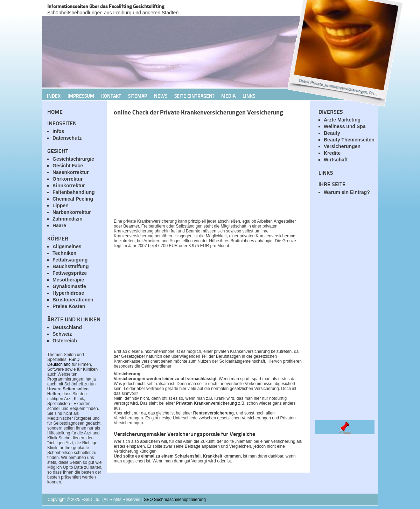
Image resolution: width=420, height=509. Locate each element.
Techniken (64, 253)
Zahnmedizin (68, 219)
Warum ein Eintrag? (347, 192)
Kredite (332, 153)
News (161, 96)
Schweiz (62, 334)
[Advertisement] (196, 169)
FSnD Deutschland (63, 362)
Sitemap (138, 96)
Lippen (61, 205)
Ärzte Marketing (342, 120)
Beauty (332, 133)
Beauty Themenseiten (349, 140)
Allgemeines (67, 246)
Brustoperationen (73, 300)
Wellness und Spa (345, 126)
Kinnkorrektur (69, 186)
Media (228, 96)
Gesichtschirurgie (73, 159)
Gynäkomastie (69, 286)
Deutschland (67, 327)
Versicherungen (342, 146)
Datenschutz (67, 138)
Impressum (81, 96)
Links (249, 96)
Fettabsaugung (70, 260)
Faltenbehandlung (74, 192)
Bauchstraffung (71, 266)
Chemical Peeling (73, 199)
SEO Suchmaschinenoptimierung (175, 500)
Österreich (65, 341)
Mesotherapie (68, 280)
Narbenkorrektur (72, 212)
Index (54, 96)
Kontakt (111, 96)
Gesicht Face (68, 166)
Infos (58, 131)
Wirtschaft (336, 160)
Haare (59, 225)
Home (55, 111)
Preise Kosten (69, 306)
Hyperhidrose (68, 293)
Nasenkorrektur (71, 172)
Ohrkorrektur (68, 179)
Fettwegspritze (70, 273)
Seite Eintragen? (194, 96)
